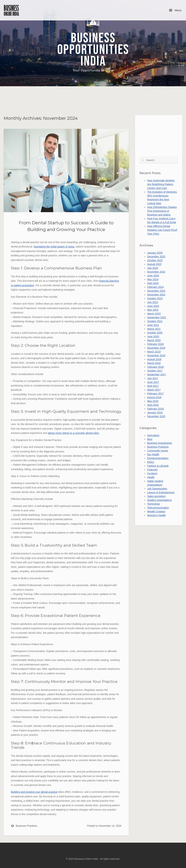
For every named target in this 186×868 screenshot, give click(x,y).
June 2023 (153, 306)
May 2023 (153, 310)
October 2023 (155, 298)
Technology (154, 504)
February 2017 (155, 394)
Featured (152, 470)
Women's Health (156, 515)
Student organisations (159, 500)
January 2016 (155, 413)
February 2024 (155, 287)
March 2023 (154, 314)
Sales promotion (156, 496)
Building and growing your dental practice (34, 792)
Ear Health (153, 454)
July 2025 (153, 268)
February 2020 (155, 344)
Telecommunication (158, 508)
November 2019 (156, 348)
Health (151, 477)
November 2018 (156, 355)
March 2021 (154, 329)
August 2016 (154, 397)
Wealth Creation (156, 511)
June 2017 (153, 382)
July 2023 (153, 302)
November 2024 (156, 272)
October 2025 (155, 260)
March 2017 (154, 390)
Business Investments (159, 443)
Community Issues (158, 451)
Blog (150, 439)
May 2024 (153, 279)
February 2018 (155, 367)
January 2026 (155, 253)
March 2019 (154, 352)
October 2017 (155, 371)
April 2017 (153, 386)
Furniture (152, 473)
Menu (175, 10)
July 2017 (153, 378)
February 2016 (155, 409)
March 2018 (154, 363)
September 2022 (157, 317)
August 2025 (154, 264)
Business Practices (27, 826)
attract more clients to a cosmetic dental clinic (73, 433)
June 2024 (153, 276)
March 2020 (154, 340)
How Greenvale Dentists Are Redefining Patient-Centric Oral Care (161, 184)
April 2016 (153, 405)
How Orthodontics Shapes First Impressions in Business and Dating (162, 211)
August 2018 (154, 359)
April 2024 (153, 283)
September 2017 (157, 374)
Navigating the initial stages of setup (54, 247)
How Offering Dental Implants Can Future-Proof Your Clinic (162, 230)
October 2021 (155, 321)
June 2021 (153, 325)
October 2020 (155, 333)
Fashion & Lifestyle (158, 466)
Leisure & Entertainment (161, 492)
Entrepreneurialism (158, 458)
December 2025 (156, 257)
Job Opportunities (157, 489)
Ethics (151, 462)
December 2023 (156, 291)
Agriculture (153, 435)
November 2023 (156, 295)
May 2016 (153, 401)
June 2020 (153, 336)
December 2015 (156, 416)
